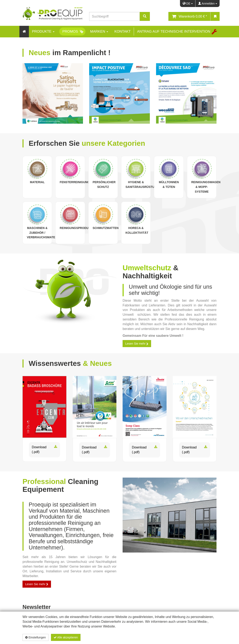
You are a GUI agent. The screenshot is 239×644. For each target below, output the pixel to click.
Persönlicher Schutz (104, 184)
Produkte (43, 31)
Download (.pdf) (44, 450)
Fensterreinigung (75, 182)
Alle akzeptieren (66, 637)
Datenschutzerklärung (195, 637)
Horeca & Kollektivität (137, 230)
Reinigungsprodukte (77, 228)
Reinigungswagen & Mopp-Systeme (206, 187)
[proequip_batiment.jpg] (170, 515)
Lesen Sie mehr (137, 344)
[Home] (24, 32)
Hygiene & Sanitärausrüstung (142, 184)
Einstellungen (35, 637)
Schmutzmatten (106, 228)
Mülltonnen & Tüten (169, 184)
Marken (99, 31)
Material (37, 182)
